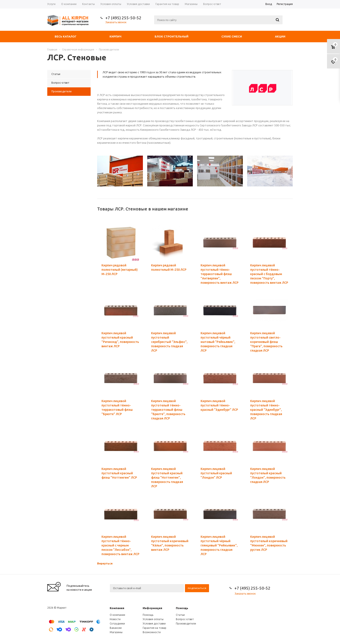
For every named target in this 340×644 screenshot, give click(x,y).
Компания (117, 608)
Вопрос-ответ (185, 619)
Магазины (116, 632)
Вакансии (116, 628)
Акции (280, 36)
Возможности (152, 632)
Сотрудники (117, 624)
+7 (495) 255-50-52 (123, 18)
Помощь (182, 608)
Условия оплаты (153, 619)
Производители (186, 624)
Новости (115, 619)
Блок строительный (172, 36)
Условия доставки (154, 624)
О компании (117, 615)
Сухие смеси (232, 36)
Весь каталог (66, 36)
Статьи (180, 615)
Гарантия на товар (154, 628)
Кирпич (115, 36)
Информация (152, 608)
